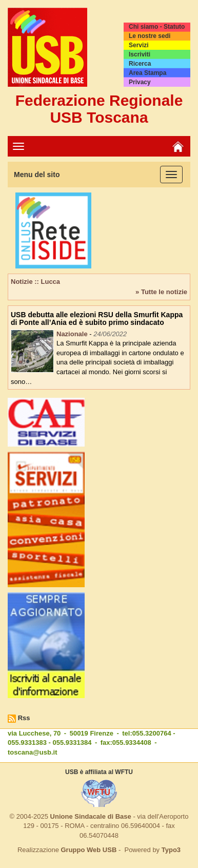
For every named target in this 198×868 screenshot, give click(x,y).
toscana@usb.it (32, 752)
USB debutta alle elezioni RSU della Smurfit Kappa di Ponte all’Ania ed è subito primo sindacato (97, 319)
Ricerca (140, 64)
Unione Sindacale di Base (91, 816)
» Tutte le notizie (161, 292)
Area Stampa (147, 73)
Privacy (140, 82)
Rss (24, 718)
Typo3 (171, 850)
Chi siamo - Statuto (157, 27)
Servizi (139, 45)
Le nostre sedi (150, 36)
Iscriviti (140, 54)
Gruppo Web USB (88, 850)
